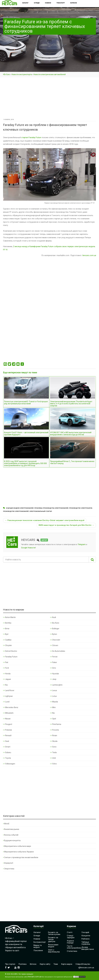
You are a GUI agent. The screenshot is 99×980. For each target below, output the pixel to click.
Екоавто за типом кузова (54, 933)
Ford (6, 668)
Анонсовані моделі (53, 946)
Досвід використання (88, 948)
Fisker (54, 662)
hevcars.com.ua (89, 255)
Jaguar (7, 679)
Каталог (37, 932)
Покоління (38, 950)
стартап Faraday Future (31, 137)
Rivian (54, 735)
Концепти (86, 936)
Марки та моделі (38, 946)
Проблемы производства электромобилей (51, 508)
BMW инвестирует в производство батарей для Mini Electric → (66, 525)
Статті (70, 932)
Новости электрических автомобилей (50, 74)
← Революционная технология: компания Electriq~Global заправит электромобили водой (45, 520)
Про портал (10, 964)
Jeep (53, 679)
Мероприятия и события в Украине (18, 852)
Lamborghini (56, 685)
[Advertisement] (49, 99)
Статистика (72, 951)
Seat (6, 741)
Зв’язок (33, 964)
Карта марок (67, 964)
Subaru (7, 752)
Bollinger (55, 629)
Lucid (6, 702)
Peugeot (8, 724)
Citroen (54, 645)
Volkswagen (9, 764)
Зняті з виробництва (54, 951)
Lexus (54, 690)
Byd (6, 634)
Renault (7, 735)
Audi (53, 617)
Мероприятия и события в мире (17, 846)
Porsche (55, 730)
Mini (53, 707)
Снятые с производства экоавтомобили (21, 857)
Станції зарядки (71, 937)
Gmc (53, 668)
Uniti (53, 758)
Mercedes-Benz (11, 707)
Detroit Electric (10, 651)
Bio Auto (55, 623)
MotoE (6, 824)
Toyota (7, 758)
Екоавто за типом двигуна (53, 939)
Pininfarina (56, 724)
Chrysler (7, 645)
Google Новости (28, 548)
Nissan (7, 719)
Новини (37, 939)
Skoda (54, 741)
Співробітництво (83, 964)
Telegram (82, 544)
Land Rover (9, 690)
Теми (56, 964)
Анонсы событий (11, 835)
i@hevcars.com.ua (86, 968)
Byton (54, 634)
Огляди (37, 936)
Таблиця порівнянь (86, 943)
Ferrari (54, 657)
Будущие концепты (12, 840)
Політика (22, 964)
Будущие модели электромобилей (20, 508)
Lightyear (8, 696)
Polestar (8, 730)
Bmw (6, 629)
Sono (53, 747)
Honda (7, 674)
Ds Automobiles (58, 651)
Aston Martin (9, 617)
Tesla (53, 752)
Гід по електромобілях (74, 947)
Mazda (54, 702)
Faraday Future (10, 657)
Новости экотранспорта (22, 74)
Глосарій (85, 932)
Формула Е (8, 863)
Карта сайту (45, 964)
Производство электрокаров (81, 508)
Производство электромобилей (16, 511)
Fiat (6, 662)
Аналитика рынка (11, 829)
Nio (52, 713)
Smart (7, 747)
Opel (53, 719)
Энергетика (9, 869)
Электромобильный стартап (41, 511)
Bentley (7, 623)
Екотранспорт (40, 942)
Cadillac (7, 640)
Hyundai (54, 674)
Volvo (53, 764)
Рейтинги (85, 939)
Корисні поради (70, 942)
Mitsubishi (8, 713)
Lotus (53, 696)
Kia (5, 685)
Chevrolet (55, 640)
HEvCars (7, 74)
